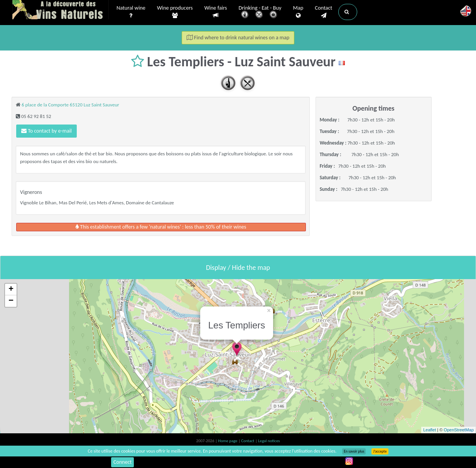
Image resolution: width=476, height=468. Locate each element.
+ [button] (11, 290)
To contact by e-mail (46, 131)
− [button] (11, 301)
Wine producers (175, 12)
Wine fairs (216, 12)
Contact (323, 12)
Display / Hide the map (238, 268)
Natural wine (131, 12)
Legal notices (269, 441)
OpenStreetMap (459, 430)
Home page (228, 441)
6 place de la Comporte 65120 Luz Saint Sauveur (70, 105)
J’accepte (380, 451)
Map (298, 12)
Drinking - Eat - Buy (260, 13)
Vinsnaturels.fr (61, 10)
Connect (122, 462)
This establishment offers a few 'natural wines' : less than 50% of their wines (161, 227)
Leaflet (430, 430)
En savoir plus (354, 451)
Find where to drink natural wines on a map (238, 38)
